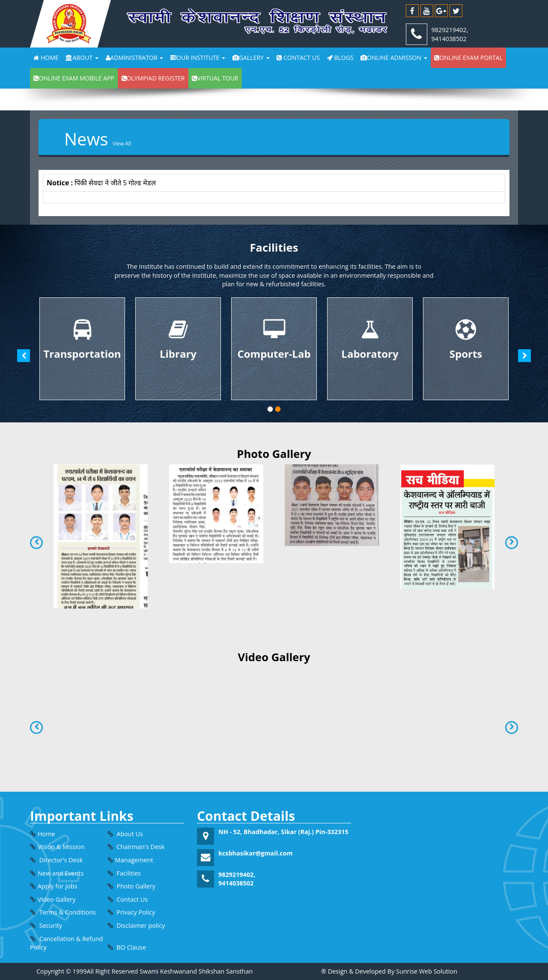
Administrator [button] (135, 58)
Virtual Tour (215, 78)
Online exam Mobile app (74, 78)
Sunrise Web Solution (427, 971)
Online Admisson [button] (394, 58)
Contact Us (298, 58)
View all (122, 144)
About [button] (82, 58)
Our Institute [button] (198, 58)
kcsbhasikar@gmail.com (256, 853)
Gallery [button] (251, 58)
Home (46, 58)
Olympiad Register (153, 78)
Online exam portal (468, 58)
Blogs (340, 58)
